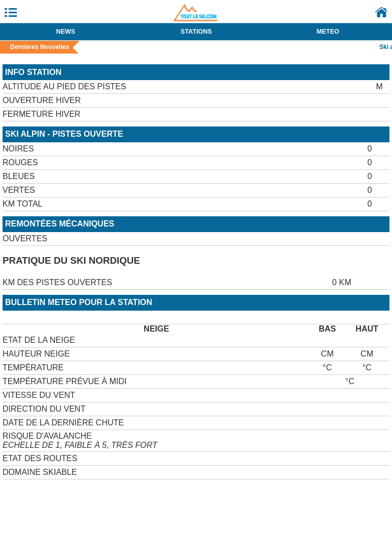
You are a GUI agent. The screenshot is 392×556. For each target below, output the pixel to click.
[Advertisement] (122, 495)
